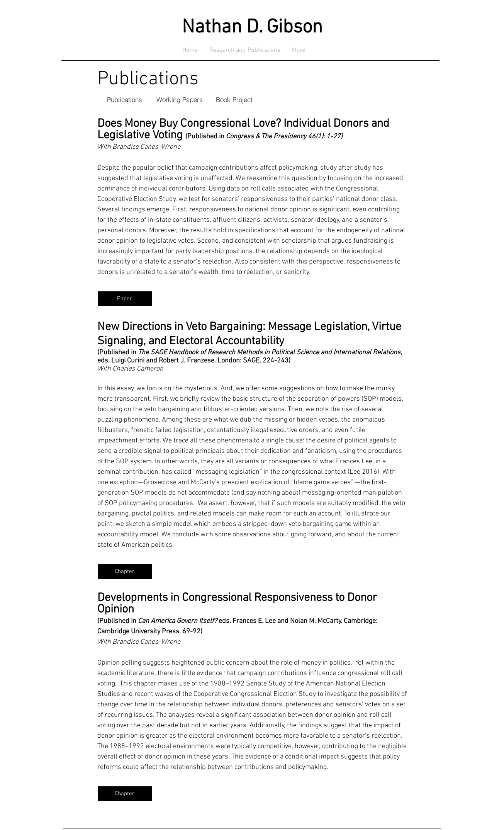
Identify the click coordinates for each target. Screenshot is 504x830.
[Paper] (125, 299)
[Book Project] (234, 99)
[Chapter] (125, 571)
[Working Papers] (180, 99)
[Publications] (125, 99)
